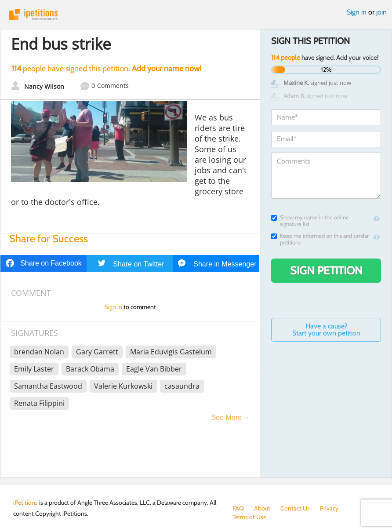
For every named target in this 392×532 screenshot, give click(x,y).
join (381, 12)
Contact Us (295, 508)
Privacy (329, 508)
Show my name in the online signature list (310, 221)
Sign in (357, 12)
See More (227, 417)
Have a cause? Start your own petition (326, 330)
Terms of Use (249, 517)
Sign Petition (326, 270)
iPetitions (196, 15)
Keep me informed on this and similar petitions (320, 239)
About (262, 508)
